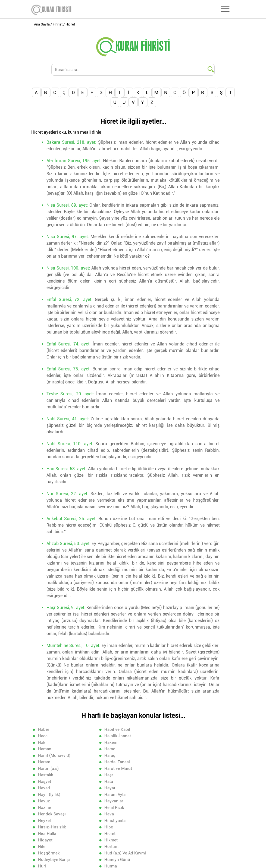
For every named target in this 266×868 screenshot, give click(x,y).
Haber (44, 729)
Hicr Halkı (178, 794)
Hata (174, 762)
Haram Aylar (49, 775)
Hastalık (177, 755)
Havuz (109, 775)
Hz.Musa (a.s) (182, 833)
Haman (45, 742)
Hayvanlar (179, 775)
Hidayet (111, 801)
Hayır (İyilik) (180, 768)
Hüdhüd (111, 827)
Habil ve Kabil (116, 729)
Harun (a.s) (48, 755)
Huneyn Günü (182, 814)
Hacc (174, 729)
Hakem (176, 736)
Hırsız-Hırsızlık (52, 794)
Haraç (43, 749)
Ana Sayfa (42, 24)
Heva (43, 788)
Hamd (109, 742)
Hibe (108, 794)
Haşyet (110, 762)
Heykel (110, 788)
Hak (107, 736)
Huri (42, 820)
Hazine (45, 781)
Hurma (110, 820)
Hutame (45, 827)
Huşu (174, 820)
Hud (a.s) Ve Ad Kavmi (59, 814)
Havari (44, 768)
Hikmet (176, 801)
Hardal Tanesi (182, 749)
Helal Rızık (113, 781)
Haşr (42, 762)
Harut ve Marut (117, 755)
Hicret (44, 801)
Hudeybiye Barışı (119, 814)
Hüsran (110, 833)
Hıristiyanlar (181, 788)
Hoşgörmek (180, 807)
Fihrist (58, 24)
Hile (42, 807)
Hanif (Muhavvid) (185, 742)
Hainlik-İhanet (51, 736)
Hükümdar (48, 833)
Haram (110, 749)
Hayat (109, 768)
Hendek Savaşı (183, 781)
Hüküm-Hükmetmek (188, 827)
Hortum (111, 807)
